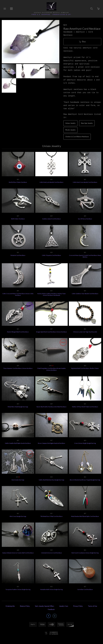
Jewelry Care (64, 606)
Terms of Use (92, 606)
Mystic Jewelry (70, 130)
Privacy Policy (78, 606)
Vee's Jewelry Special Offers (44, 606)
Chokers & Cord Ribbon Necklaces (77, 137)
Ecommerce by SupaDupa (54, 633)
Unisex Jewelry (70, 123)
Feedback (51, 609)
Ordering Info (10, 606)
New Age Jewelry (87, 123)
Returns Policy (25, 606)
